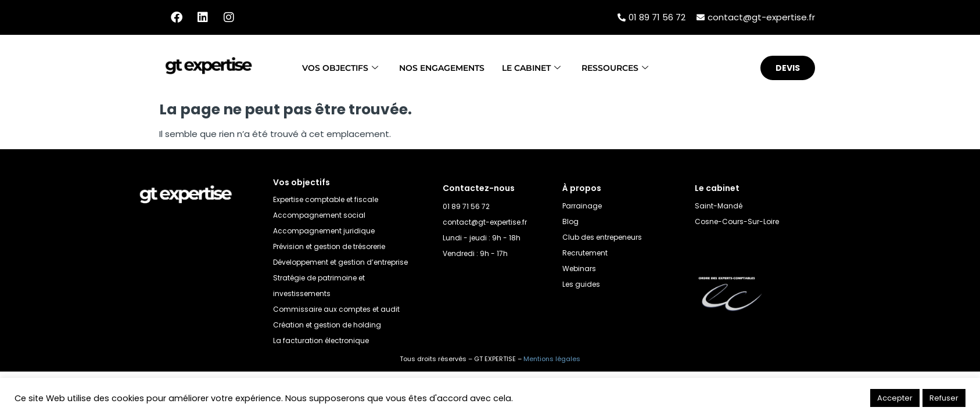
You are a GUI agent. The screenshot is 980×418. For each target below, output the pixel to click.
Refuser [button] (944, 398)
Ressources (623, 68)
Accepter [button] (895, 398)
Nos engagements (440, 68)
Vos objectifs (332, 68)
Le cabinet (535, 68)
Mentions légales (552, 359)
